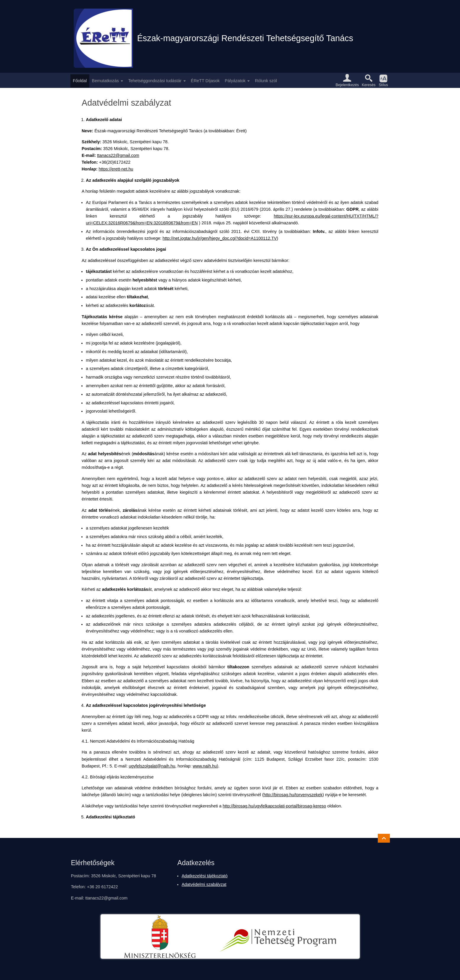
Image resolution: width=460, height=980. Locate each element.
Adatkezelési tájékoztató (205, 876)
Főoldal (80, 80)
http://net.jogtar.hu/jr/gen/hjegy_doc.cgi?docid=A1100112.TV (220, 238)
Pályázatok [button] (235, 80)
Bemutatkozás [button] (105, 80)
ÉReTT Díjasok (205, 80)
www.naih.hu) (205, 766)
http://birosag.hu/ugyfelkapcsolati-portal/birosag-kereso (275, 806)
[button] (347, 80)
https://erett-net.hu (116, 169)
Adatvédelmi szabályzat (204, 884)
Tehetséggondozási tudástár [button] (155, 80)
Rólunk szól (266, 80)
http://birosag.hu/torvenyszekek (293, 795)
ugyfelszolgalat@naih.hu (152, 766)
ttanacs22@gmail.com (118, 155)
